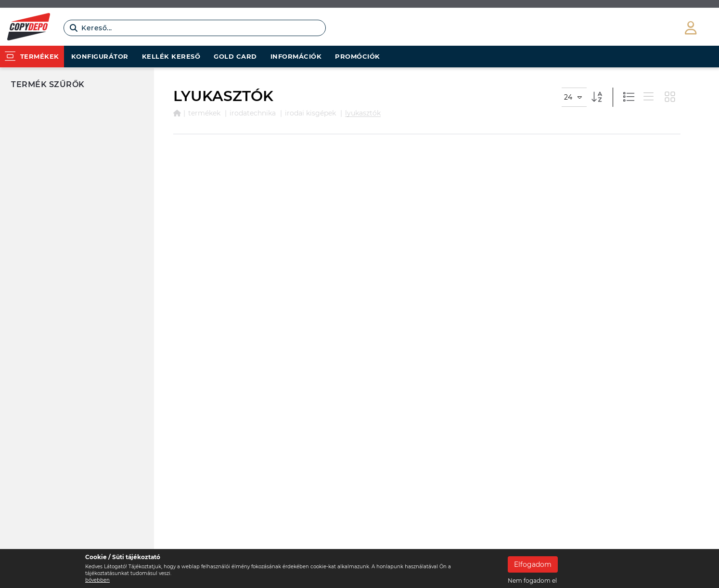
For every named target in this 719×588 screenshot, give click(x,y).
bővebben (97, 580)
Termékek (204, 113)
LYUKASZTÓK (363, 113)
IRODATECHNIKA (253, 113)
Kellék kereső (171, 56)
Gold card (235, 56)
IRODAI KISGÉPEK (310, 113)
